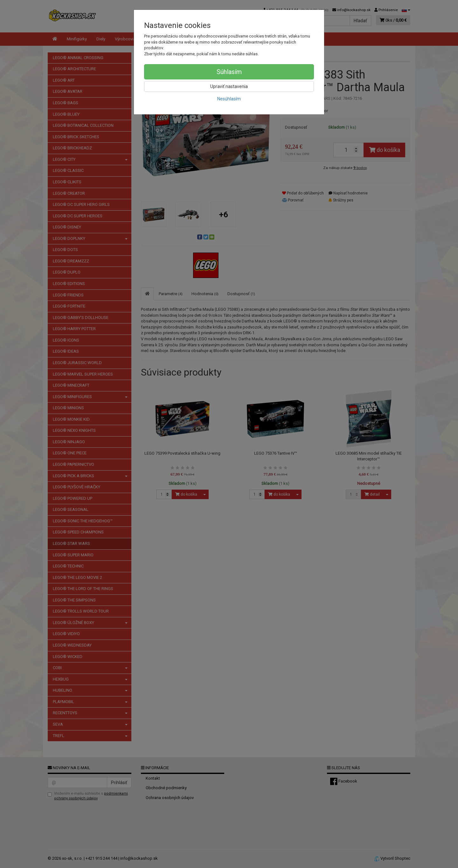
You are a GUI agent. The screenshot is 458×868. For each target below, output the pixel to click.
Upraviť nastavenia (229, 86)
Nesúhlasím (229, 99)
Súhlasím (229, 72)
